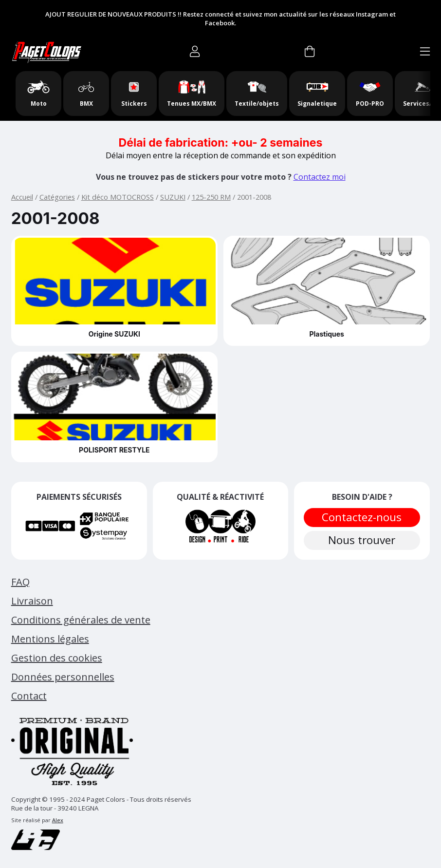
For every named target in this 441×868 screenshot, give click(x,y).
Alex (58, 820)
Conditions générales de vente (81, 620)
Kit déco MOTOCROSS (118, 197)
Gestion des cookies (57, 658)
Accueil (22, 197)
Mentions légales (50, 639)
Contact (29, 696)
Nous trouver (362, 540)
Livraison (32, 601)
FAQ (20, 582)
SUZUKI (173, 197)
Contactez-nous (362, 517)
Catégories (57, 197)
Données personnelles (63, 677)
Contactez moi (320, 177)
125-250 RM (211, 197)
